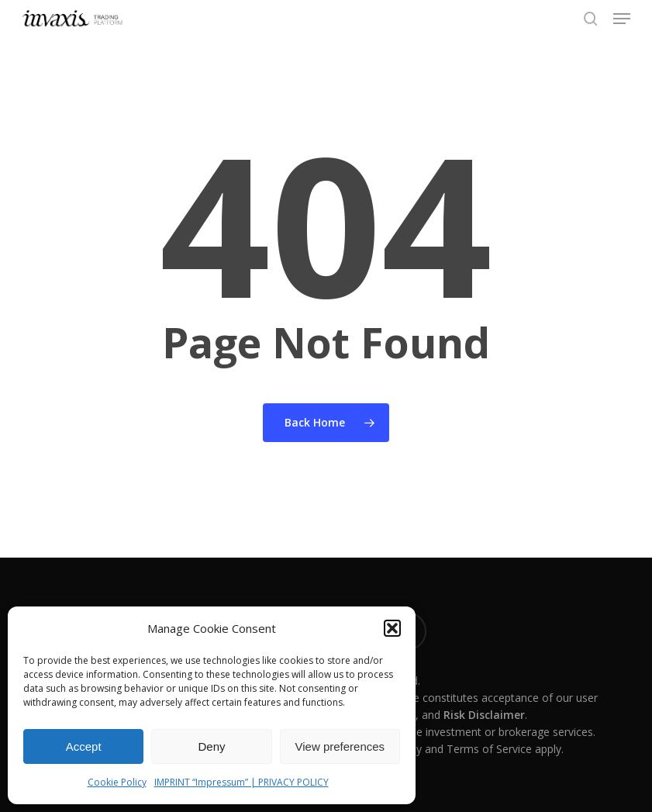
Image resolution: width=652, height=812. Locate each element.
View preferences (340, 746)
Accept (84, 746)
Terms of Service (489, 749)
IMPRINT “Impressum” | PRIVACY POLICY (241, 782)
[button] (392, 628)
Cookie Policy (117, 782)
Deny (211, 746)
